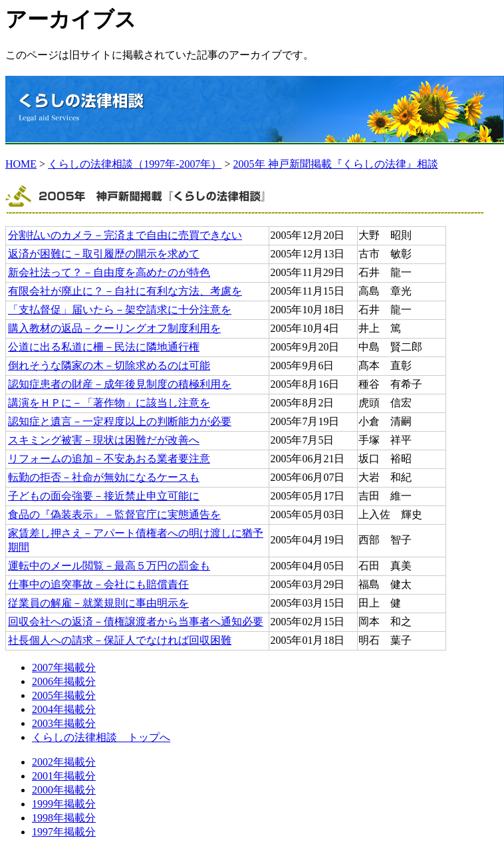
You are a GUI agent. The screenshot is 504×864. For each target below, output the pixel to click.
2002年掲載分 (64, 762)
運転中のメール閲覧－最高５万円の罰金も (109, 566)
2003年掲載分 (64, 723)
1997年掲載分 (64, 832)
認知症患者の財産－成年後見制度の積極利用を (120, 384)
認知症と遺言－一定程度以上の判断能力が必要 (120, 421)
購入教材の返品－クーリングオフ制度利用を (114, 328)
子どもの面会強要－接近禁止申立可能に (104, 496)
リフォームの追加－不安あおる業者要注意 (109, 459)
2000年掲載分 (64, 790)
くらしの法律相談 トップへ (101, 737)
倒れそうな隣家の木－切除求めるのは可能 (109, 365)
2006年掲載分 (64, 681)
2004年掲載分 (64, 709)
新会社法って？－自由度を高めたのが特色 (109, 272)
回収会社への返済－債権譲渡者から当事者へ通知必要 (136, 622)
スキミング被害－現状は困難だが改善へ (104, 440)
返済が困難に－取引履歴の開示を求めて (104, 254)
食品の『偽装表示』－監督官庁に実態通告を (114, 514)
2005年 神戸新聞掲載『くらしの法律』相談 (336, 164)
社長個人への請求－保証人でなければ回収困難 (120, 640)
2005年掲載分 (64, 695)
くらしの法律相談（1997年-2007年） (135, 164)
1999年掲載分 (64, 804)
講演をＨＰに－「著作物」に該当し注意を (109, 403)
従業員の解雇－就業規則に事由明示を (98, 603)
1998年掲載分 (64, 818)
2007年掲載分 (64, 667)
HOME (21, 164)
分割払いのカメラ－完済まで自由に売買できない (125, 235)
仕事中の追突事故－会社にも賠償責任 (98, 584)
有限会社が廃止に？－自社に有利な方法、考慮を (125, 291)
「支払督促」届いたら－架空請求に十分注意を (120, 310)
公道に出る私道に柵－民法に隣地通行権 (104, 347)
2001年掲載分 (64, 776)
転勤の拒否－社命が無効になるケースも (104, 477)
